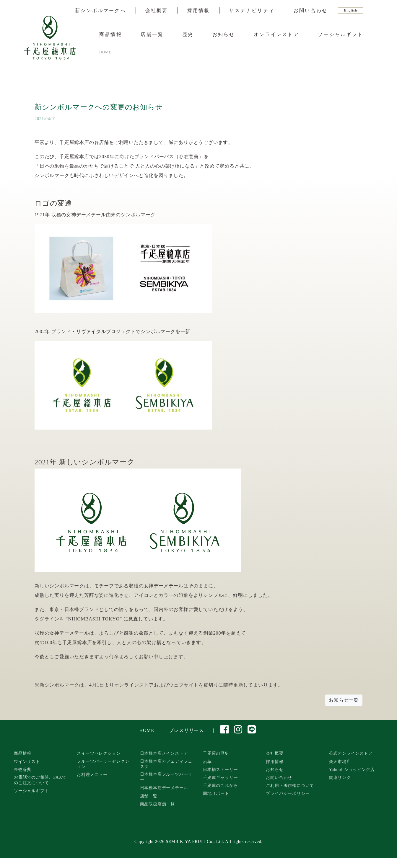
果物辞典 (23, 769)
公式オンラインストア (351, 753)
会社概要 (157, 11)
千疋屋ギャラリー (220, 777)
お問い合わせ (311, 11)
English (350, 10)
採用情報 (199, 11)
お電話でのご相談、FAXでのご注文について (40, 780)
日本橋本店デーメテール (164, 788)
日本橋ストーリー (220, 769)
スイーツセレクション (99, 753)
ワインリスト (27, 761)
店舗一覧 (152, 34)
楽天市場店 (340, 761)
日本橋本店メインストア (164, 753)
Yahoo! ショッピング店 (352, 769)
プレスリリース (186, 730)
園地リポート (216, 793)
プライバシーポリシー (288, 793)
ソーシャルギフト (341, 34)
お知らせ (224, 34)
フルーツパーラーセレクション (103, 764)
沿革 (207, 761)
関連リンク (340, 777)
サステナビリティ (252, 11)
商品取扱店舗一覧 (157, 804)
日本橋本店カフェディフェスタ (166, 764)
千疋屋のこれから (220, 785)
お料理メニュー (92, 774)
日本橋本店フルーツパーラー (166, 777)
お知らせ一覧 (344, 700)
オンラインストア (276, 34)
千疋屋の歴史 (216, 753)
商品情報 (111, 34)
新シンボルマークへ (101, 11)
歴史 (188, 34)
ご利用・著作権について (290, 785)
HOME (147, 730)
